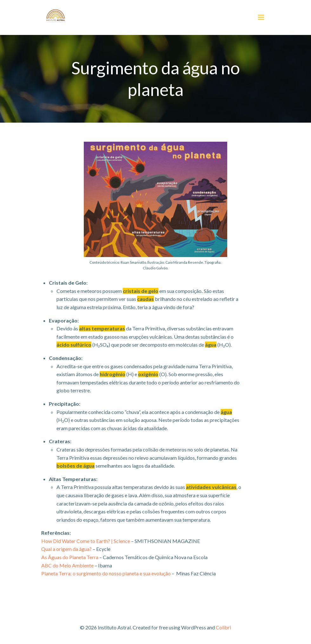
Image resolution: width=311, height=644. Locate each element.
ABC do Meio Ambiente (67, 565)
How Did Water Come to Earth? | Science (86, 541)
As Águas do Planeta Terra (70, 557)
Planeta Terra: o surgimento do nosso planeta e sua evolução (106, 573)
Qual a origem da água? (66, 549)
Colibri (223, 627)
